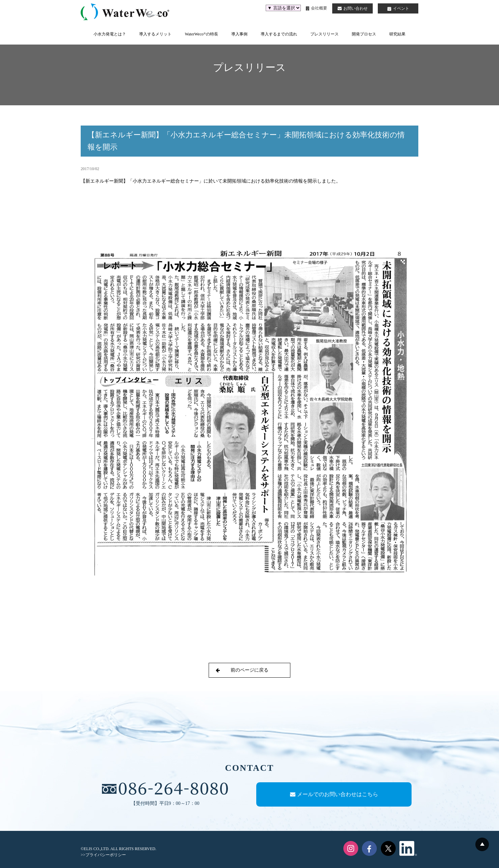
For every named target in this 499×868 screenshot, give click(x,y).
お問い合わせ (353, 8)
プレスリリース (324, 34)
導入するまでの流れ (279, 34)
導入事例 (239, 34)
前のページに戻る (242, 670)
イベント (398, 8)
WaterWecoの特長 (201, 34)
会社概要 (317, 8)
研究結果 (397, 34)
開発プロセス (364, 34)
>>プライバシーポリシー (103, 855)
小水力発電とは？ (110, 34)
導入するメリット (155, 34)
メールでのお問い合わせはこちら (334, 794)
